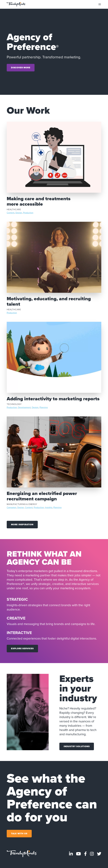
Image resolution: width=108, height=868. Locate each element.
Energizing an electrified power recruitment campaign (42, 496)
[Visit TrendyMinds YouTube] (78, 854)
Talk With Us (19, 834)
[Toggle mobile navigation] (100, 4)
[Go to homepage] (22, 854)
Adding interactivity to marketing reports (53, 399)
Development (24, 407)
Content (11, 213)
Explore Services (22, 648)
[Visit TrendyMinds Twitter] (99, 854)
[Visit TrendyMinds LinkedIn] (71, 854)
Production (28, 213)
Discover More (21, 68)
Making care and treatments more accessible (39, 201)
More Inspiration (22, 524)
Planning (44, 407)
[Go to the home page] (16, 4)
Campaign (11, 507)
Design (19, 213)
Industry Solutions (77, 746)
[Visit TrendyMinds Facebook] (85, 854)
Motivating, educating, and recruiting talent (49, 301)
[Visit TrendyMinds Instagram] (92, 854)
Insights (49, 507)
